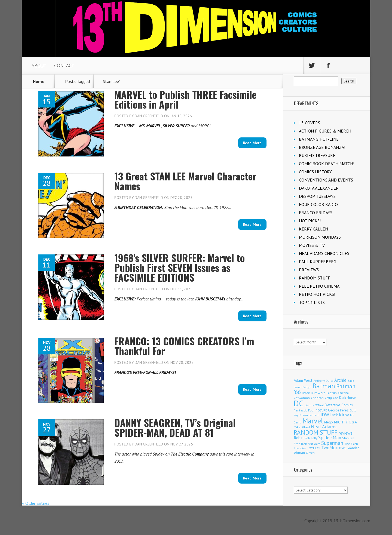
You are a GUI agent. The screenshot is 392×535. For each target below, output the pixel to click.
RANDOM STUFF (315, 278)
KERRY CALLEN (313, 229)
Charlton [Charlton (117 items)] (317, 398)
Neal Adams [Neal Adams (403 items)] (324, 427)
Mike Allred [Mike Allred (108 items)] (302, 427)
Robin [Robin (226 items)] (299, 438)
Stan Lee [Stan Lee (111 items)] (348, 438)
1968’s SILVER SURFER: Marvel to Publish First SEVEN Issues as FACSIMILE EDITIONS (180, 267)
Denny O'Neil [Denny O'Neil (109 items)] (314, 405)
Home (39, 81)
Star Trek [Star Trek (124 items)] (300, 444)
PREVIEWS (309, 270)
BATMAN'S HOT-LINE (319, 139)
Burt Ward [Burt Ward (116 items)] (318, 393)
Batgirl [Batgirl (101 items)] (307, 387)
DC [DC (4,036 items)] (299, 403)
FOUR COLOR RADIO (318, 204)
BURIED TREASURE (317, 155)
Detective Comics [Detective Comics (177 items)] (339, 405)
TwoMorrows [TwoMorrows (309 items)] (334, 448)
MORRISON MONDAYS (320, 237)
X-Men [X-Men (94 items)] (310, 453)
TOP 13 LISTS (312, 302)
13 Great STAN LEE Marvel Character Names (185, 181)
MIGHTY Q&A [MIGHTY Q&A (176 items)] (345, 422)
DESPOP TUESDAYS (317, 196)
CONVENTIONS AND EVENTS (326, 180)
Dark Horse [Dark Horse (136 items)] (347, 398)
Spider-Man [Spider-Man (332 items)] (330, 438)
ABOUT (39, 66)
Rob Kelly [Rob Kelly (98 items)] (311, 438)
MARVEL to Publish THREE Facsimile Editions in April (185, 99)
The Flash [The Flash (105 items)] (351, 444)
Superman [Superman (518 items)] (332, 443)
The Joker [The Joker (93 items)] (300, 448)
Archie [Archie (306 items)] (340, 380)
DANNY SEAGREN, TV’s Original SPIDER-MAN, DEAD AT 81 (175, 427)
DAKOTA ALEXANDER (319, 188)
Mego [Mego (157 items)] (329, 422)
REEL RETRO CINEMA (319, 286)
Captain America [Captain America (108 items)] (338, 393)
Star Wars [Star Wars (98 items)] (314, 444)
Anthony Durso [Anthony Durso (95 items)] (323, 381)
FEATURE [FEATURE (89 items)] (321, 410)
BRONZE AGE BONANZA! (322, 147)
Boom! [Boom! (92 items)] (306, 393)
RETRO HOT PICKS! (317, 294)
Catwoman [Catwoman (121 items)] (302, 398)
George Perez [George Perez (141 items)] (338, 410)
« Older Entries (36, 503)
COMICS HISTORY (315, 172)
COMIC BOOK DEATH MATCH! (327, 164)
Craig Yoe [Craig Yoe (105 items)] (331, 398)
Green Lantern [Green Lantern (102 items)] (309, 415)
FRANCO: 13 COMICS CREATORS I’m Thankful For (184, 346)
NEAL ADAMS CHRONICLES (324, 253)
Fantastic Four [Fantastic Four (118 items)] (304, 410)
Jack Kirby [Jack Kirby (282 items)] (340, 415)
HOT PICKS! (310, 221)
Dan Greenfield (149, 116)
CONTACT (64, 66)
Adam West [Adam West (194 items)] (303, 380)
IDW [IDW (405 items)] (325, 415)
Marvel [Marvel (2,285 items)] (313, 421)
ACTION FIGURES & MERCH (325, 131)
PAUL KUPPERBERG (318, 262)
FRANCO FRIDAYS (316, 213)
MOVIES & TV (312, 245)
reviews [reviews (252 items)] (346, 433)
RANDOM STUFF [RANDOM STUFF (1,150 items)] (316, 432)
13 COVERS (310, 123)
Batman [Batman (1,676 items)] (324, 386)
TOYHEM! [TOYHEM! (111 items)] (314, 448)
